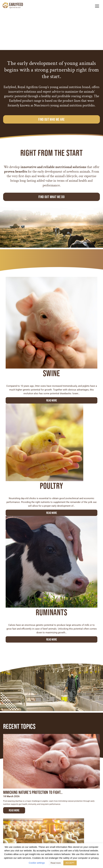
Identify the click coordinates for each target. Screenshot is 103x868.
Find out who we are (51, 119)
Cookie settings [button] (37, 863)
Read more (52, 400)
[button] (97, 6)
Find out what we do (51, 197)
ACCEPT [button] (70, 863)
